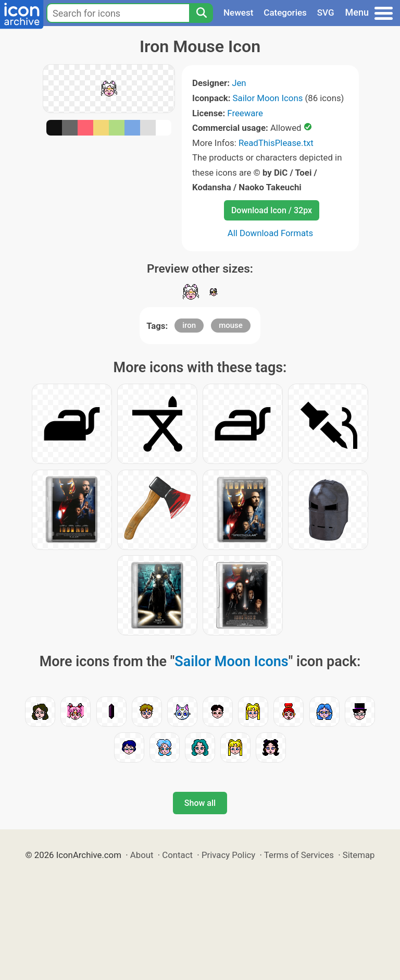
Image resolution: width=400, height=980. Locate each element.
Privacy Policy (228, 855)
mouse (231, 325)
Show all (200, 803)
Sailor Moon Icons (268, 98)
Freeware (245, 113)
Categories (285, 13)
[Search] (201, 13)
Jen (239, 83)
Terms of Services (299, 855)
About (142, 855)
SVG (326, 13)
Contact (177, 855)
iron (189, 325)
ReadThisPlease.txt (276, 143)
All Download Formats (271, 233)
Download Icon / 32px (272, 210)
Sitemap (359, 855)
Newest (238, 13)
